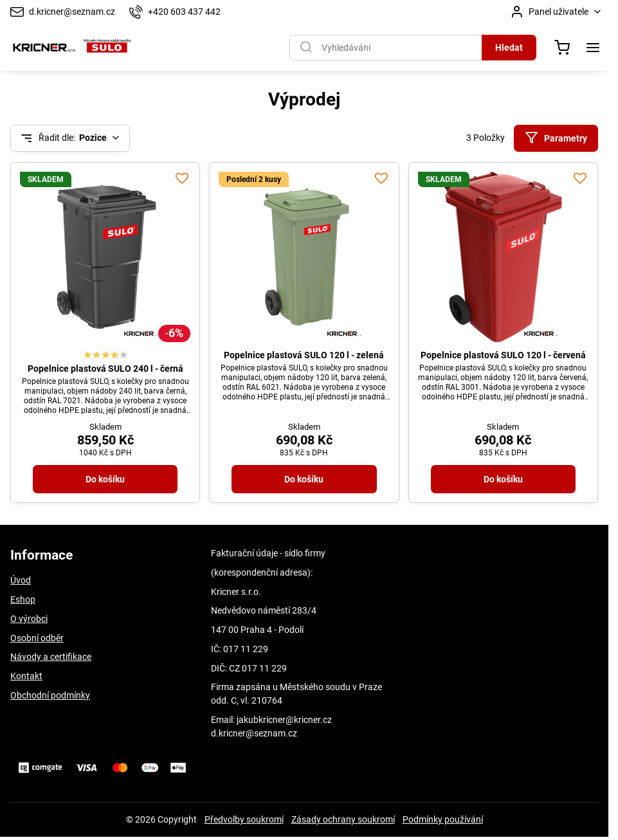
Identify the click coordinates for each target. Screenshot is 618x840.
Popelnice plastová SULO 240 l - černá (105, 369)
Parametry (556, 138)
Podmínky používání (443, 819)
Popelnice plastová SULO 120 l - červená (503, 355)
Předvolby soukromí (244, 819)
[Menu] (593, 48)
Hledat (509, 48)
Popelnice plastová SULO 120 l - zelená (304, 355)
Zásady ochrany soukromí (343, 819)
